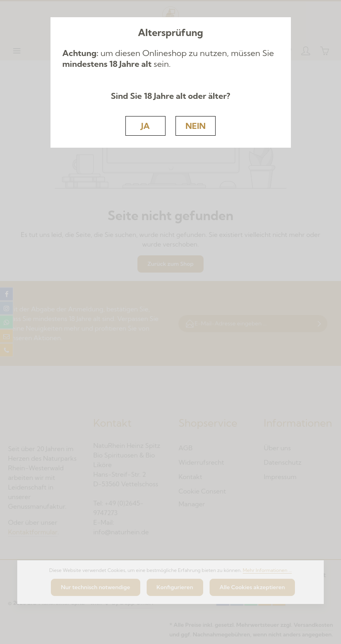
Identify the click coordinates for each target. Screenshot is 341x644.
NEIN (196, 126)
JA (145, 126)
